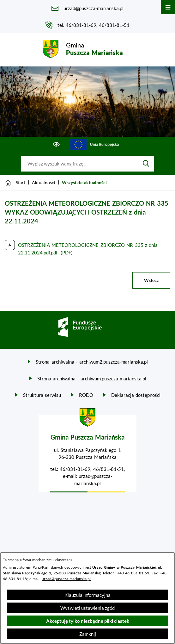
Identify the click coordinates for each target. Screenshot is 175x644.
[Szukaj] (146, 164)
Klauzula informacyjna (87, 595)
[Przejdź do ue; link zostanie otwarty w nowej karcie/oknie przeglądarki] (95, 145)
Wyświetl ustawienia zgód (87, 608)
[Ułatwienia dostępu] (56, 145)
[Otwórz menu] (168, 7)
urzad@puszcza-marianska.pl (66, 579)
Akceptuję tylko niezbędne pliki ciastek (88, 621)
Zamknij (88, 634)
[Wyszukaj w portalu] (80, 164)
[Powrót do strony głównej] (15, 183)
